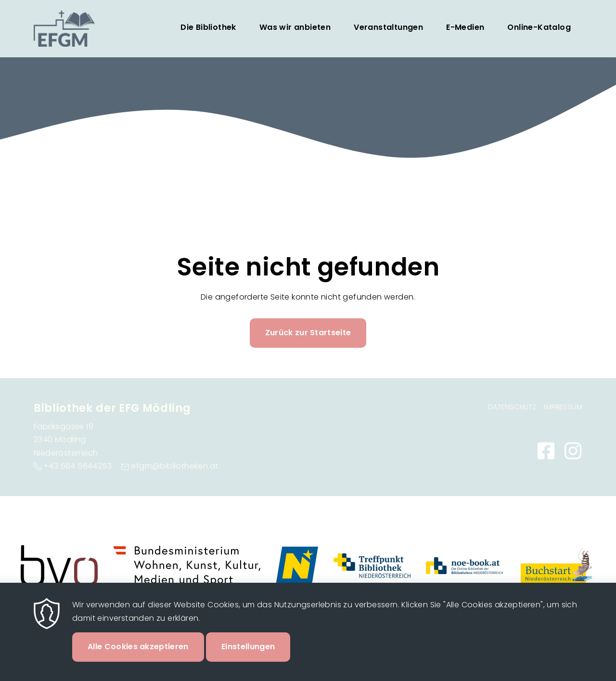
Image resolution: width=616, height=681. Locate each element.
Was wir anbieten (295, 27)
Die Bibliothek (208, 27)
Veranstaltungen (388, 27)
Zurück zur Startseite (308, 333)
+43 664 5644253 (77, 466)
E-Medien (465, 27)
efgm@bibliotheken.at (174, 466)
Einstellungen (248, 658)
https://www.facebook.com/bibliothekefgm (546, 451)
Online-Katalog (539, 27)
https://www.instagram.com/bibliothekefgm (573, 451)
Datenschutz (512, 407)
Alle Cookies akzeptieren (138, 658)
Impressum (563, 407)
